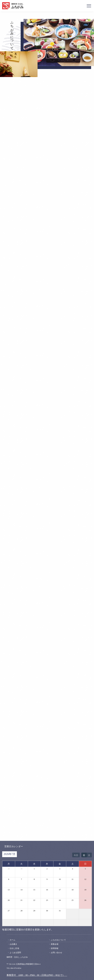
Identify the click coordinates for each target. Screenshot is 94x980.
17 (60, 890)
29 (9, 869)
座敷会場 (55, 944)
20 (9, 900)
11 (73, 879)
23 (47, 900)
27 (9, 911)
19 (85, 890)
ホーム (12, 940)
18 (73, 890)
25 (73, 900)
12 (85, 879)
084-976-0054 (16, 968)
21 (21, 900)
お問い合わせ (56, 953)
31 (60, 911)
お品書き (13, 944)
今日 (76, 855)
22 (34, 900)
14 (21, 890)
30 (21, 869)
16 (47, 890)
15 (34, 890)
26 (85, 900)
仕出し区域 (14, 948)
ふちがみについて (58, 940)
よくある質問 (15, 953)
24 (60, 900)
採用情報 (55, 948)
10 (60, 879)
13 (9, 890)
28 (21, 911)
